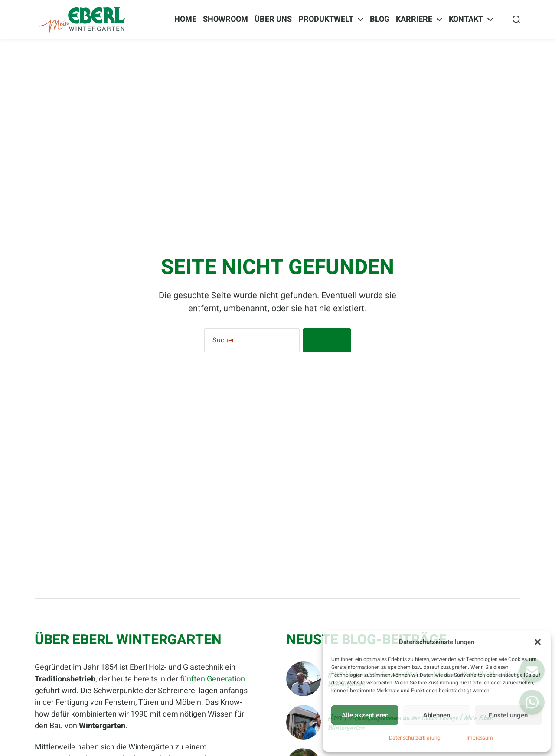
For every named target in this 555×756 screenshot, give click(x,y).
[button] (538, 642)
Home (185, 20)
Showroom (225, 20)
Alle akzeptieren (365, 715)
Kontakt (466, 20)
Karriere (414, 20)
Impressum (480, 738)
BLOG (380, 20)
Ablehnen (437, 715)
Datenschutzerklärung (415, 738)
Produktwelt (326, 20)
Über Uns (273, 20)
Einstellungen (508, 715)
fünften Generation (212, 679)
